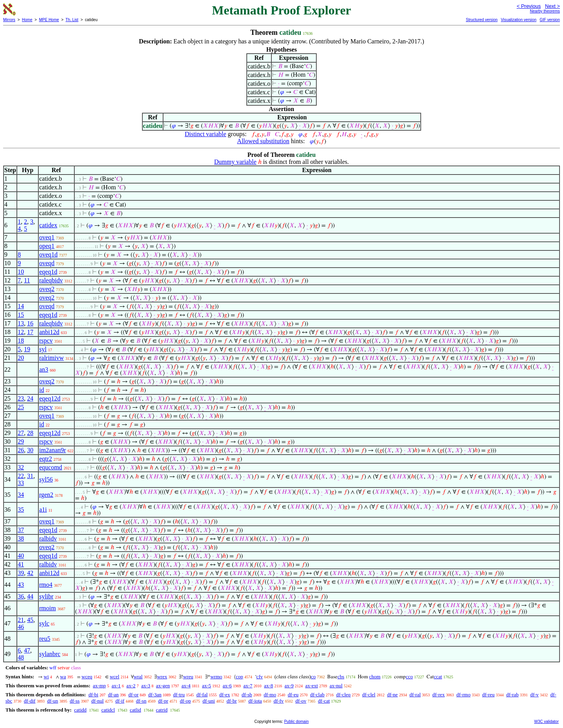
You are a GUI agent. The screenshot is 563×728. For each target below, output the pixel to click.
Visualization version (519, 20)
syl (43, 349)
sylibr (46, 596)
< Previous (529, 6)
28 (30, 433)
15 (21, 315)
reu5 (45, 639)
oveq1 (47, 237)
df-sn (141, 701)
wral (138, 677)
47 (27, 650)
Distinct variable (205, 134)
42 (30, 573)
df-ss (74, 701)
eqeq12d (50, 398)
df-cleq (343, 695)
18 (21, 341)
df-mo (270, 695)
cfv (260, 677)
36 (21, 596)
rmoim (48, 608)
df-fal (202, 695)
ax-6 (227, 686)
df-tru (179, 695)
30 (30, 450)
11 (27, 280)
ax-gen (163, 686)
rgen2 (46, 495)
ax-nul (336, 686)
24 (30, 398)
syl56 (46, 479)
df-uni (209, 701)
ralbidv (48, 538)
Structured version (481, 20)
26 (21, 450)
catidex (48, 225)
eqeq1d (48, 272)
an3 (44, 369)
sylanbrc (50, 654)
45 (30, 620)
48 (21, 657)
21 (21, 620)
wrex (162, 677)
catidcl (108, 710)
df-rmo (463, 695)
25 (21, 407)
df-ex (225, 695)
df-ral (415, 695)
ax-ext (312, 686)
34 (21, 495)
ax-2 (131, 686)
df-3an (155, 695)
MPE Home (49, 20)
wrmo (216, 677)
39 (21, 573)
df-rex (439, 695)
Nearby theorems (545, 11)
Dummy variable (235, 162)
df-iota (255, 701)
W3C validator (546, 722)
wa (63, 677)
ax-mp (100, 686)
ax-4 (186, 686)
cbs (341, 677)
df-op (185, 701)
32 (21, 467)
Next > (552, 6)
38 (21, 538)
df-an (113, 695)
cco (409, 677)
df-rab (513, 695)
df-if (120, 701)
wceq (87, 677)
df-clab (317, 695)
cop (239, 677)
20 (21, 358)
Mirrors (9, 20)
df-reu (488, 695)
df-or (133, 695)
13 (21, 323)
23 (21, 398)
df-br (231, 701)
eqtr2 (46, 459)
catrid (162, 710)
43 (21, 585)
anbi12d (49, 332)
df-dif (30, 701)
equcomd (51, 467)
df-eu (293, 695)
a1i (43, 510)
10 (21, 272)
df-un (52, 701)
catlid (135, 710)
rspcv (46, 341)
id (41, 390)
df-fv (279, 701)
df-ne (392, 695)
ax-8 (268, 686)
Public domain (297, 722)
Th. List (72, 20)
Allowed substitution (263, 141)
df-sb (247, 695)
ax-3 (146, 686)
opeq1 (47, 246)
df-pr (163, 701)
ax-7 (248, 686)
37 (21, 530)
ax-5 (207, 686)
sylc (44, 623)
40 (21, 556)
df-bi (93, 695)
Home (27, 20)
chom (375, 677)
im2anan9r (52, 450)
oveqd (47, 263)
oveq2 (47, 289)
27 (21, 433)
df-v (534, 695)
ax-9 (289, 686)
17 (30, 332)
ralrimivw (51, 358)
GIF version (550, 20)
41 (21, 564)
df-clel (369, 695)
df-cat (324, 701)
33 (21, 483)
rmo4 (46, 585)
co (313, 677)
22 (21, 476)
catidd (80, 710)
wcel (115, 677)
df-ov (301, 701)
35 (21, 510)
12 (21, 332)
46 (21, 627)
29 (21, 441)
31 (30, 476)
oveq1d (48, 254)
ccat (438, 677)
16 (30, 323)
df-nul (97, 701)
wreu (188, 677)
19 (27, 349)
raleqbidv (51, 280)
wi (46, 677)
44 (30, 596)
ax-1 (116, 686)
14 (21, 306)
